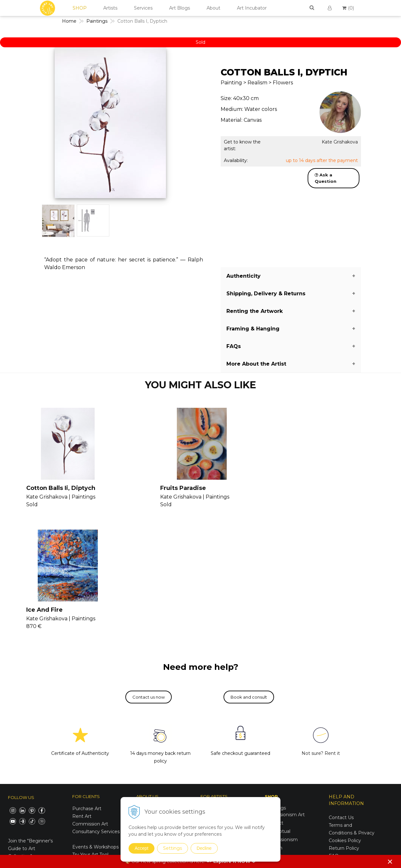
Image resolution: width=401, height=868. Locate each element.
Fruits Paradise (178, 488)
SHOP (80, 8)
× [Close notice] (390, 861)
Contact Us (341, 696)
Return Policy (344, 726)
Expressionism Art (285, 693)
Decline (204, 848)
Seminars (211, 694)
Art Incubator (252, 8)
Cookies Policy (345, 719)
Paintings (275, 686)
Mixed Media (279, 792)
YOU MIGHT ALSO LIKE (200, 385)
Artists (110, 8)
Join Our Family (218, 686)
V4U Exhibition (217, 732)
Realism (274, 742)
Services (143, 8)
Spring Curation (282, 832)
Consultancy (214, 702)
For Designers (344, 749)
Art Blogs (180, 8)
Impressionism (281, 717)
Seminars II (213, 717)
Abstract (274, 701)
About (213, 8)
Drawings (275, 776)
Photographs (279, 784)
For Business (344, 742)
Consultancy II (216, 725)
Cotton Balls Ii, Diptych (59, 488)
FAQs (335, 734)
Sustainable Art (282, 801)
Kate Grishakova (340, 142)
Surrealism (276, 751)
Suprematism (280, 767)
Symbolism (277, 759)
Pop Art (273, 734)
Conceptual (278, 709)
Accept (142, 848)
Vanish (208, 709)
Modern (274, 726)
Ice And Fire (303, 488)
